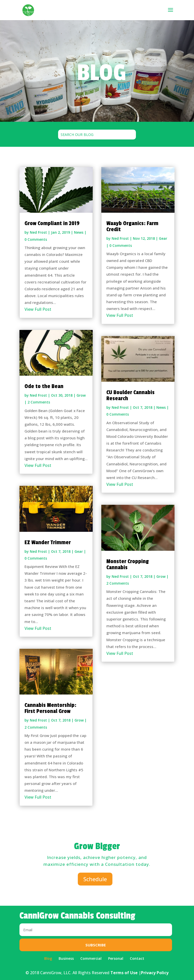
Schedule (95, 879)
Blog (48, 958)
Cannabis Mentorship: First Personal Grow (50, 708)
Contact (137, 958)
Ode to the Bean (44, 386)
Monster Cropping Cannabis (128, 564)
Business (66, 958)
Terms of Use (124, 973)
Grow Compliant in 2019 (52, 223)
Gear (79, 551)
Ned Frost (38, 232)
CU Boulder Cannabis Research (130, 395)
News (79, 232)
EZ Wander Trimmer (48, 542)
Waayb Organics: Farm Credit (132, 226)
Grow (81, 395)
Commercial (91, 958)
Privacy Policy (155, 973)
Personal (116, 958)
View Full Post (38, 309)
